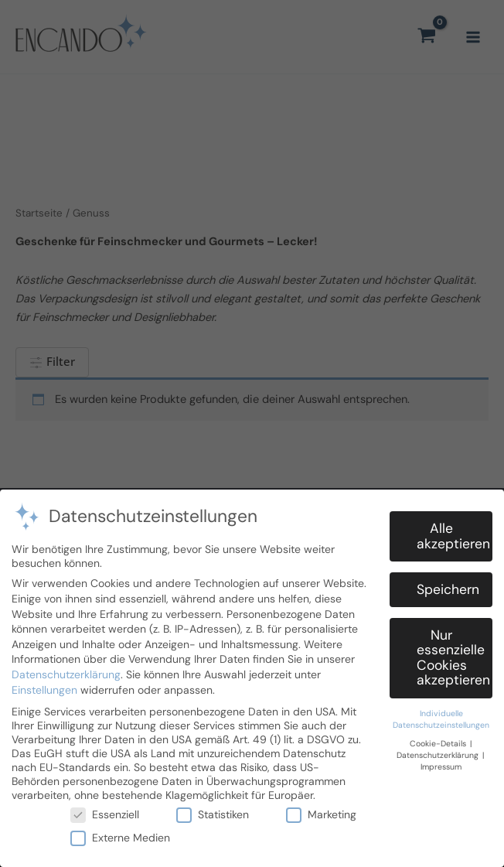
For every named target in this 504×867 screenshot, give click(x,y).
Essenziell (105, 812)
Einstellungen (44, 688)
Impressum (441, 765)
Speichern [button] (448, 587)
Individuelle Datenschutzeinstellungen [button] (441, 717)
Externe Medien (120, 835)
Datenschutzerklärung (66, 672)
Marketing (321, 812)
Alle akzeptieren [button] (453, 534)
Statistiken (213, 812)
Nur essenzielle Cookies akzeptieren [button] (453, 655)
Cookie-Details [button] (439, 742)
